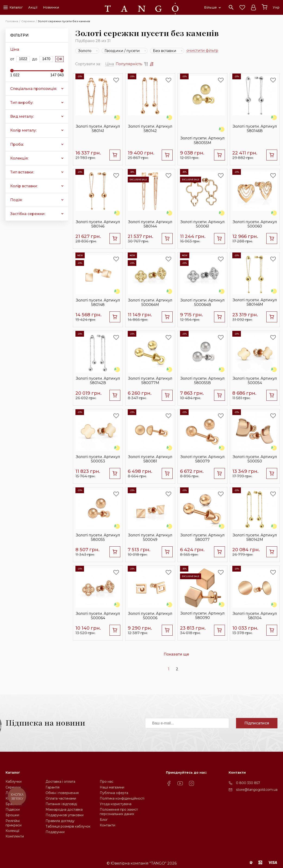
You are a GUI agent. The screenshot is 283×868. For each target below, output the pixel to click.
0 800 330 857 (248, 783)
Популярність (129, 64)
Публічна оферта (114, 793)
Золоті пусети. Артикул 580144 (150, 224)
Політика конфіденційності (122, 798)
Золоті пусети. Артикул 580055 (98, 537)
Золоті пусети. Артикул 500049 (150, 537)
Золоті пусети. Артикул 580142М (255, 537)
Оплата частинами (61, 798)
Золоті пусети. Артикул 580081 (150, 459)
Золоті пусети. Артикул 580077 (203, 537)
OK (59, 59)
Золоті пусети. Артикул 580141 (98, 129)
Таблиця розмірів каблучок (68, 826)
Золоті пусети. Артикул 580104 (255, 616)
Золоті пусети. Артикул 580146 (98, 224)
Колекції (12, 831)
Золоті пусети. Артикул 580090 (203, 616)
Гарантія (53, 787)
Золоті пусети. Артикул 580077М (150, 381)
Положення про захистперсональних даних (119, 812)
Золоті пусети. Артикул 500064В (203, 302)
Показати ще (176, 654)
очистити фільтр (202, 51)
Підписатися (257, 723)
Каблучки (14, 782)
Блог (104, 820)
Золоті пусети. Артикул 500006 (150, 616)
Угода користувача (116, 804)
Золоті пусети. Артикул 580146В (255, 129)
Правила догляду (60, 821)
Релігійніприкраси (14, 823)
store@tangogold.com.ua (257, 790)
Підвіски (13, 810)
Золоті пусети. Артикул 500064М (150, 302)
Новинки (51, 7)
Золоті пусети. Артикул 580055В (203, 381)
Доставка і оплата (60, 782)
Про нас (107, 782)
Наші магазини (112, 787)
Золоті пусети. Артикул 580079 (203, 459)
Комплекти (15, 836)
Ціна (110, 64)
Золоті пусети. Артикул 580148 (98, 302)
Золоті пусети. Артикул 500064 (98, 616)
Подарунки (55, 832)
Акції (33, 7)
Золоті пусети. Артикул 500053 (98, 459)
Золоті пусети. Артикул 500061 (203, 224)
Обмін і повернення (62, 793)
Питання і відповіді (61, 804)
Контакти (107, 825)
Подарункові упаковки (65, 815)
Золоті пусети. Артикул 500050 (255, 459)
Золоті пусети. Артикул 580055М (203, 140)
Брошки (12, 815)
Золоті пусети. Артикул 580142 (150, 129)
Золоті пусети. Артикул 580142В (98, 381)
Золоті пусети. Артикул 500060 (255, 224)
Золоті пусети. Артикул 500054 (255, 381)
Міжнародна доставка (64, 810)
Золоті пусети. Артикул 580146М (255, 302)
